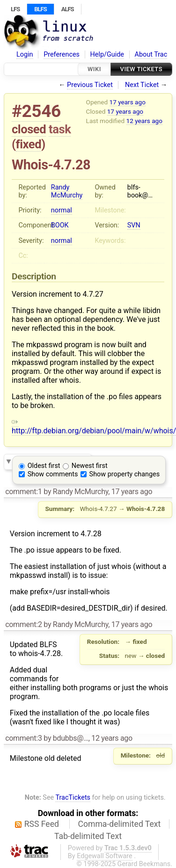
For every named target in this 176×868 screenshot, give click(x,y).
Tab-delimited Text (88, 836)
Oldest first (44, 466)
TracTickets (73, 798)
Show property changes (125, 474)
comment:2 (23, 624)
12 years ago (144, 121)
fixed (29, 144)
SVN (134, 225)
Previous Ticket (90, 85)
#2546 (36, 111)
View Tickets (141, 69)
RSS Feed (42, 824)
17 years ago (128, 102)
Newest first (90, 466)
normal (62, 210)
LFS (15, 9)
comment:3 (23, 738)
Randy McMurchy (67, 191)
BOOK (60, 225)
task (60, 129)
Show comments (53, 474)
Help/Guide (107, 55)
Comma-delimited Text (120, 824)
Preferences (62, 55)
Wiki (94, 69)
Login (25, 55)
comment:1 (23, 492)
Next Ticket (142, 85)
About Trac (151, 55)
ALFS (68, 9)
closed (29, 129)
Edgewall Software (105, 856)
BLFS (40, 9)
